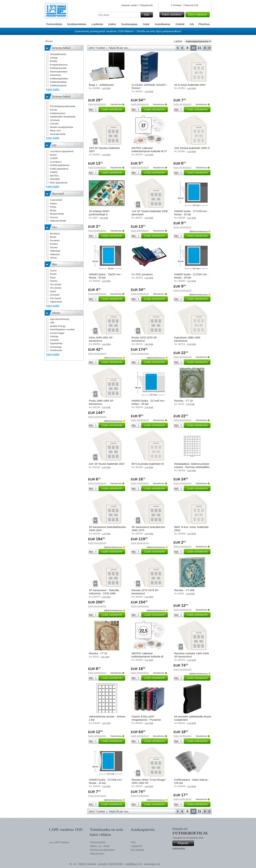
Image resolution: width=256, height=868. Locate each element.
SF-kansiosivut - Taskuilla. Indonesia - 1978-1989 (104, 592)
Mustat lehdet (57, 214)
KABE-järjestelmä (59, 169)
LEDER (54, 158)
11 (199, 48)
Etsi (148, 15)
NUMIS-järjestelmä (60, 165)
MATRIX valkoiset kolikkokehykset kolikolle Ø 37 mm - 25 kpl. (149, 151)
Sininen (54, 247)
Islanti (53, 291)
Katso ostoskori (173, 15)
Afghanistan (56, 302)
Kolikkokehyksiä (58, 86)
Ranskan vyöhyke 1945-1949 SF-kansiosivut (191, 655)
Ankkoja (54, 336)
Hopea (53, 203)
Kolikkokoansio (58, 113)
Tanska (54, 281)
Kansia (54, 110)
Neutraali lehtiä (58, 134)
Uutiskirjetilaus (179, 848)
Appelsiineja (56, 343)
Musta (53, 210)
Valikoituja (55, 251)
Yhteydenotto (146, 5)
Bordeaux (55, 234)
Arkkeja (54, 58)
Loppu (209, 48)
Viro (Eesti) (56, 284)
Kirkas (53, 207)
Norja (53, 278)
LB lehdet (55, 120)
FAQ (133, 842)
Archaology (56, 347)
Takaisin (182, 48)
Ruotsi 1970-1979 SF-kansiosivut (145, 339)
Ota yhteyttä (137, 850)
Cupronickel (56, 200)
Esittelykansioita (58, 68)
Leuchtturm (56, 162)
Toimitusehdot (97, 842)
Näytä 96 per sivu (119, 48)
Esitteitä (180, 24)
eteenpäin (205, 48)
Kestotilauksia (162, 24)
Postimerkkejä (54, 24)
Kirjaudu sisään (129, 5)
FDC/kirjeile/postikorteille (63, 106)
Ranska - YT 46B (184, 590)
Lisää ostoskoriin (113, 109)
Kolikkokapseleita (59, 79)
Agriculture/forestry (60, 319)
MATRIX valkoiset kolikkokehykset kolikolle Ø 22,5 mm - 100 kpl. (147, 657)
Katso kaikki (53, 89)
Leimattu (54, 124)
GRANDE (55, 179)
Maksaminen (97, 854)
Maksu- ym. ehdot (100, 846)
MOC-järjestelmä (59, 183)
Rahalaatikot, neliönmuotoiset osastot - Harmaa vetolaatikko (192, 465)
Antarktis (54, 340)
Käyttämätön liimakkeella (63, 117)
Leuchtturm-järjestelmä (62, 151)
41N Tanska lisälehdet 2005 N (192, 148)
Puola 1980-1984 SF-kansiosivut (102, 402)
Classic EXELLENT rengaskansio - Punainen (146, 718)
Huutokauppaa (129, 24)
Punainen (55, 240)
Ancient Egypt (57, 333)
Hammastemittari (59, 72)
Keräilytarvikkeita (77, 24)
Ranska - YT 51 (98, 653)
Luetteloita (97, 24)
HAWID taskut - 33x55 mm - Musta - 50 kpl (105, 276)
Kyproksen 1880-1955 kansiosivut (187, 339)
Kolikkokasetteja (58, 82)
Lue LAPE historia (59, 842)
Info (192, 24)
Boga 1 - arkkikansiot (101, 85)
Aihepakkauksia (58, 54)
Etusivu (49, 41)
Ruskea (54, 244)
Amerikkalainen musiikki (62, 329)
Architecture (56, 350)
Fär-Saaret (55, 298)
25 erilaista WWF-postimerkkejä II (99, 213)
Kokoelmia (55, 75)
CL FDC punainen (142, 274)
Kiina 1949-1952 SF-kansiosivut (101, 339)
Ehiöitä (54, 61)
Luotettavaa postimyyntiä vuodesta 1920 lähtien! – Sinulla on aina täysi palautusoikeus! (128, 31)
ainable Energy (58, 326)
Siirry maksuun (198, 15)
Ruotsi (53, 274)
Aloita (178, 48)
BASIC (53, 155)
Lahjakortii (136, 846)
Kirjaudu (185, 843)
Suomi (53, 271)
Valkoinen (55, 254)
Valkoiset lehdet (58, 221)
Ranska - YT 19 (183, 401)
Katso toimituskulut (97, 104)
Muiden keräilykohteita (61, 127)
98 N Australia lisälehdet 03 (148, 464)
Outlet (146, 24)
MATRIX (54, 176)
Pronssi (54, 217)
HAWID (54, 172)
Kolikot (112, 24)
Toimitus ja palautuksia (102, 850)
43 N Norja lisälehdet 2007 (190, 85)
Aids (52, 323)
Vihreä (53, 258)
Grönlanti (55, 295)
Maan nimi (55, 131)
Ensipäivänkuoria (59, 65)
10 (193, 48)
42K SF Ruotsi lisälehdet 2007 (107, 464)
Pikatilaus (204, 24)
